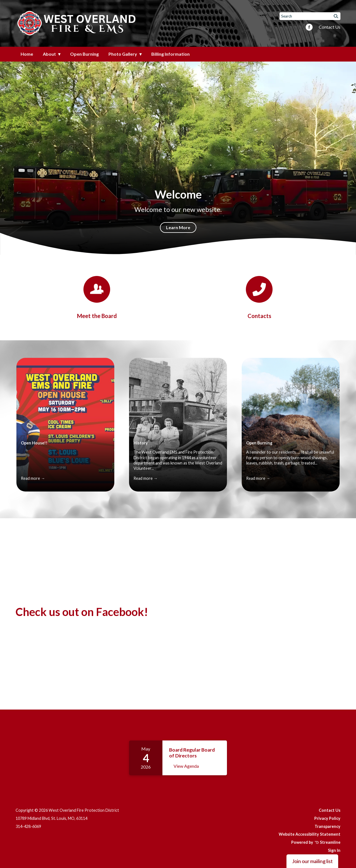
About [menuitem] (49, 54)
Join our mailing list (312, 861)
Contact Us (330, 27)
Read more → (33, 478)
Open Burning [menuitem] (84, 54)
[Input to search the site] (310, 16)
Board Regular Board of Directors (192, 753)
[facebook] (309, 28)
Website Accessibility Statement (310, 834)
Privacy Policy (327, 818)
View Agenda (186, 766)
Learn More (178, 227)
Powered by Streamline (316, 842)
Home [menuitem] (27, 54)
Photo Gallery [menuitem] (123, 54)
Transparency (327, 826)
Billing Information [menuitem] (170, 54)
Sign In (334, 850)
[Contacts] (259, 298)
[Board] (97, 298)
